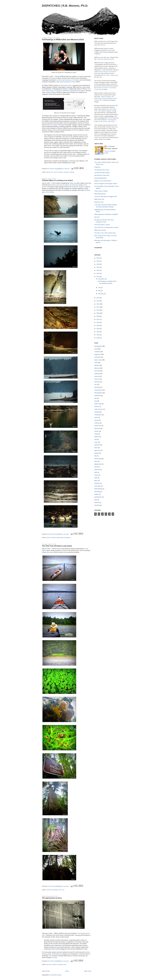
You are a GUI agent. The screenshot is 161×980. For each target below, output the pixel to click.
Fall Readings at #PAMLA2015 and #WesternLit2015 (63, 40)
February (101, 294)
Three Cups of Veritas (101, 191)
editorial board (101, 45)
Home (67, 971)
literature (97, 368)
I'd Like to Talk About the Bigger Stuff (105, 197)
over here (54, 957)
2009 (98, 313)
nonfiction (61, 172)
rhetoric (97, 431)
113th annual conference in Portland (68, 80)
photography (67, 538)
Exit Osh (97, 217)
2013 (98, 301)
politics (96, 494)
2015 (98, 277)
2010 (98, 310)
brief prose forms (66, 85)
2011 (98, 307)
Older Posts (88, 971)
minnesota (97, 486)
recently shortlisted (51, 92)
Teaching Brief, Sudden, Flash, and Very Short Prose (105, 121)
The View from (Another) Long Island (57, 546)
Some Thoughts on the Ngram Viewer (106, 184)
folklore (97, 437)
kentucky (97, 483)
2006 (98, 322)
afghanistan (98, 464)
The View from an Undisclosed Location (106, 227)
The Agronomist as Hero (52, 898)
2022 (98, 258)
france (96, 475)
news (96, 363)
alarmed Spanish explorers (76, 187)
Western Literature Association (106, 72)
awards (97, 453)
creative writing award (112, 75)
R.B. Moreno (111, 147)
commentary (98, 390)
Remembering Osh (100, 194)
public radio (98, 404)
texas (96, 448)
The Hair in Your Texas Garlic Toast (105, 233)
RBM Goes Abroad (100, 230)
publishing (97, 396)
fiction (96, 417)
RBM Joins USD (99, 199)
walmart (97, 502)
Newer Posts (46, 971)
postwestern (98, 497)
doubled (64, 550)
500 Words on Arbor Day (102, 175)
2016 (98, 273)
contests (97, 423)
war (63, 890)
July (100, 288)
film (52, 172)
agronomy (97, 450)
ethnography (98, 393)
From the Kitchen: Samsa (102, 225)
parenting (97, 491)
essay (96, 434)
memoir (55, 172)
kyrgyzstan (98, 354)
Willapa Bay (46, 552)
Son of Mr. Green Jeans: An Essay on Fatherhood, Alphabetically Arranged (66, 90)
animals (48, 538)
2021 (98, 261)
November (101, 279)
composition (98, 415)
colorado (97, 371)
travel (96, 349)
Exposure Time (99, 202)
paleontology (60, 538)
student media (98, 137)
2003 (98, 332)
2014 (98, 298)
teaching (97, 387)
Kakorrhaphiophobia (100, 178)
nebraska (97, 445)
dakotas (48, 172)
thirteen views (55, 185)
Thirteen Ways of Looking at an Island (57, 180)
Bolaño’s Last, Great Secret (103, 181)
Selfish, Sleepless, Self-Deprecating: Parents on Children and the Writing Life (106, 98)
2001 (98, 335)
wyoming (97, 505)
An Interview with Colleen (102, 173)
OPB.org (76, 130)
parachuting (98, 459)
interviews (49, 964)
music (96, 442)
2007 (98, 319)
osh (95, 385)
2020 (98, 264)
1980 (98, 338)
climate (96, 420)
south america (99, 409)
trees (60, 890)
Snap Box (97, 167)
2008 (98, 316)
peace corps (98, 360)
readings (72, 172)
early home (75, 185)
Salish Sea (73, 183)
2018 (98, 270)
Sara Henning (111, 118)
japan (96, 481)
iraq (95, 439)
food (96, 401)
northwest (66, 172)
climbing (97, 412)
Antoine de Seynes (52, 125)
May (100, 291)
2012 (98, 304)
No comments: (66, 169)
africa (96, 467)
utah (96, 500)
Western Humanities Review (106, 59)
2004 (98, 329)
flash (96, 472)
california (97, 470)
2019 (98, 267)
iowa (96, 478)
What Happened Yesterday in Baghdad (106, 214)
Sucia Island (65, 185)
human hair (98, 426)
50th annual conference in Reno (66, 82)
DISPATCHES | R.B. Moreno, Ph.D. (65, 6)
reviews (97, 406)
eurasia (97, 376)
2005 (98, 325)
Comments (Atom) (56, 975)
